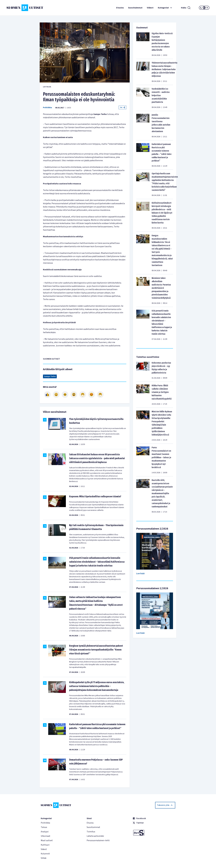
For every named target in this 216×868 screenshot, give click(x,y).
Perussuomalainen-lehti (98, 840)
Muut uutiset (47, 840)
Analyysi (45, 832)
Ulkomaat (46, 836)
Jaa (122, 107)
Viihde (44, 858)
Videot (150, 8)
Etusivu (120, 8)
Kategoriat (165, 8)
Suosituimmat (135, 8)
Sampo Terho (50, 376)
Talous (44, 827)
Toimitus (91, 832)
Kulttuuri (45, 845)
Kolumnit (45, 854)
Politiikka (47, 108)
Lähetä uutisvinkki (95, 836)
